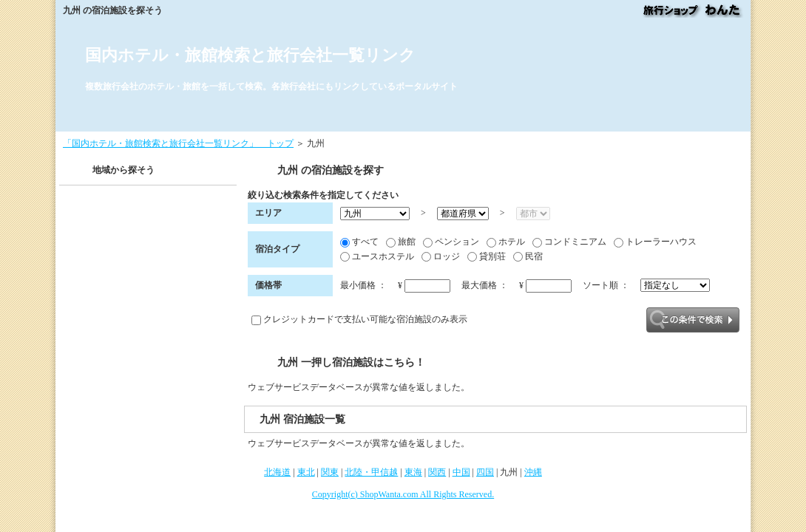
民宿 (528, 257)
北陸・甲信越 (371, 472)
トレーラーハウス (655, 242)
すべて (359, 242)
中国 (461, 472)
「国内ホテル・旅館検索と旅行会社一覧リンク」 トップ (178, 143)
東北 (306, 472)
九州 (509, 472)
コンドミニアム (569, 242)
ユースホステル (377, 257)
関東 (330, 472)
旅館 (401, 242)
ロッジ (441, 257)
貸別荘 (487, 257)
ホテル (506, 242)
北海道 (277, 472)
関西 (437, 472)
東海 (413, 472)
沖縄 (533, 472)
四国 (485, 472)
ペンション (451, 242)
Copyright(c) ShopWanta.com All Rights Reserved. (403, 494)
